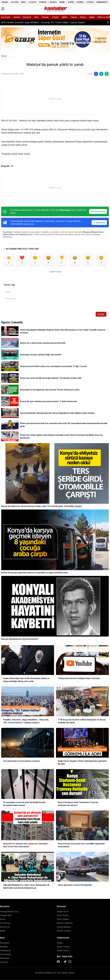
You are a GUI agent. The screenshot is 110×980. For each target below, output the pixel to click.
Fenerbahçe (5, 954)
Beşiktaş (4, 947)
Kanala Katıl (98, 211)
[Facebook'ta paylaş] (96, 74)
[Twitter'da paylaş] (101, 74)
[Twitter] (65, 962)
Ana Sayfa (6, 17)
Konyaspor (5, 943)
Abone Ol (99, 223)
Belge (3, 931)
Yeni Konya (5, 923)
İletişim (60, 943)
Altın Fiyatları (63, 919)
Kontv (3, 919)
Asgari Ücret (63, 911)
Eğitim (65, 17)
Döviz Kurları (63, 915)
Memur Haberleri (65, 923)
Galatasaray (5, 950)
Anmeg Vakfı (6, 915)
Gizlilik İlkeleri (63, 950)
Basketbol (5, 958)
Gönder (101, 314)
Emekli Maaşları (64, 927)
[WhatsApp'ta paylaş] (107, 74)
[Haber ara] (108, 22)
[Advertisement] (55, 99)
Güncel (17, 17)
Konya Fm (5, 927)
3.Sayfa (55, 17)
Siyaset (45, 17)
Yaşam (74, 17)
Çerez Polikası (63, 947)
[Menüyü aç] (3, 9)
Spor (36, 17)
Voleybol (4, 962)
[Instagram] (70, 962)
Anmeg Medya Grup (9, 911)
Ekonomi (27, 17)
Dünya (83, 17)
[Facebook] (58, 962)
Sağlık (92, 17)
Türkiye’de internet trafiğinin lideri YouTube (23, 22)
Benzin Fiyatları (64, 931)
